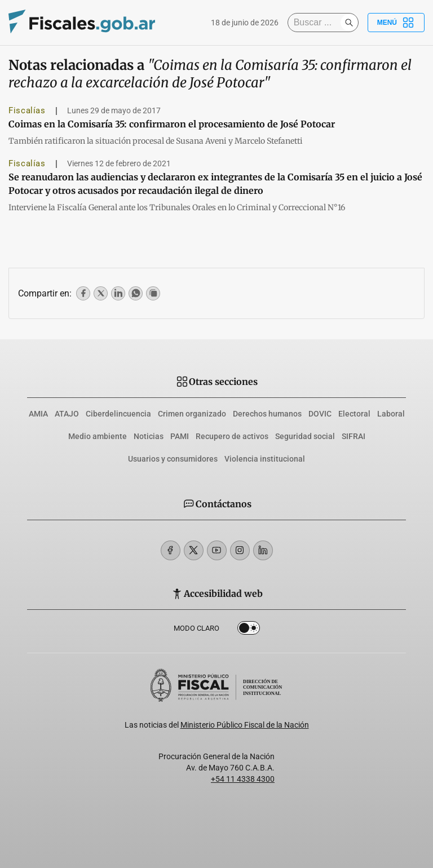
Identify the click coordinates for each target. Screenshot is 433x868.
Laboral (391, 414)
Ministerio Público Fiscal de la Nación (245, 725)
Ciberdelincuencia (118, 414)
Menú (396, 23)
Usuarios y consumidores (173, 459)
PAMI (180, 436)
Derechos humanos (267, 414)
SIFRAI (354, 436)
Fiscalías (27, 110)
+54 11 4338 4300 (243, 779)
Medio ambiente (98, 436)
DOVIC (320, 414)
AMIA (38, 414)
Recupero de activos (232, 436)
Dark (249, 630)
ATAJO (67, 414)
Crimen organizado (192, 414)
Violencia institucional (265, 459)
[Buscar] (317, 23)
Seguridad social (305, 436)
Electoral (354, 414)
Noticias (149, 436)
